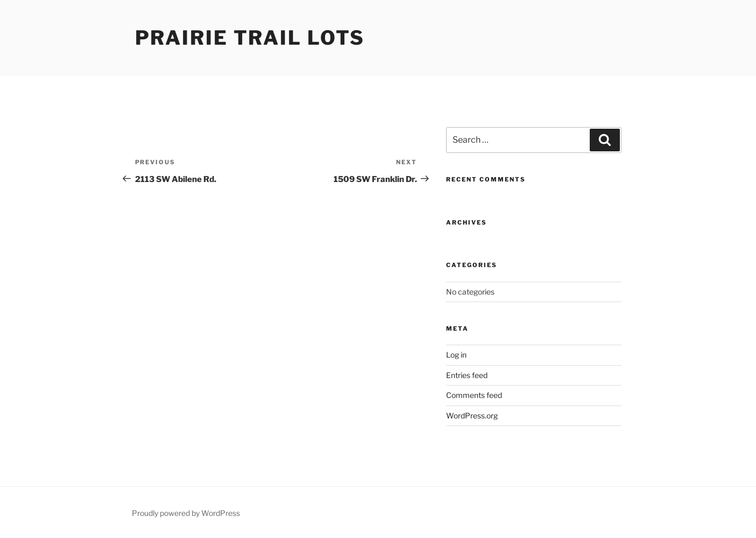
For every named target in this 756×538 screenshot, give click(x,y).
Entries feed (467, 375)
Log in (456, 355)
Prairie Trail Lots (250, 38)
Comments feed (474, 395)
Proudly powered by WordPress (186, 513)
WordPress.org (472, 415)
